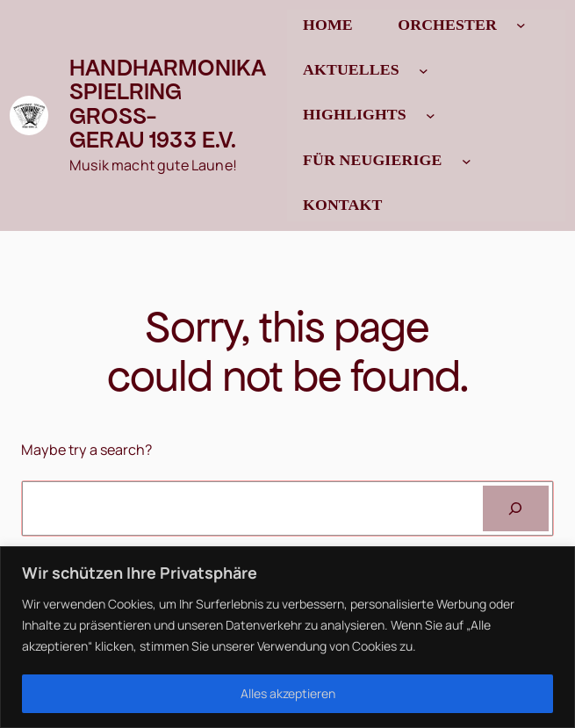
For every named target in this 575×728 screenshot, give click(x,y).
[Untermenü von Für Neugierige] (467, 160)
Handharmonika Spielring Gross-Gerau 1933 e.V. (168, 104)
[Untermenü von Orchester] (521, 25)
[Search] (516, 508)
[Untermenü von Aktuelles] (424, 71)
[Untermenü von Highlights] (431, 115)
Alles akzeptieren (288, 693)
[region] (287, 637)
